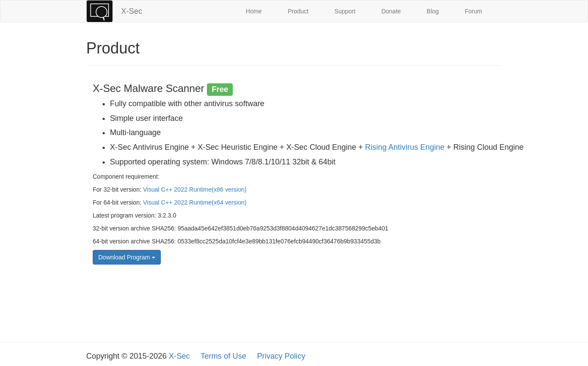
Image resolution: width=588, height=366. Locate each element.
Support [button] (345, 11)
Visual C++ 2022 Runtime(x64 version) (195, 202)
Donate (391, 11)
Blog (433, 11)
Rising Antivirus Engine (405, 147)
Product (298, 11)
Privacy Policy (281, 356)
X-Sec (132, 11)
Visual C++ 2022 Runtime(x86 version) (195, 189)
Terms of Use (223, 356)
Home (254, 11)
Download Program (127, 257)
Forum (473, 11)
